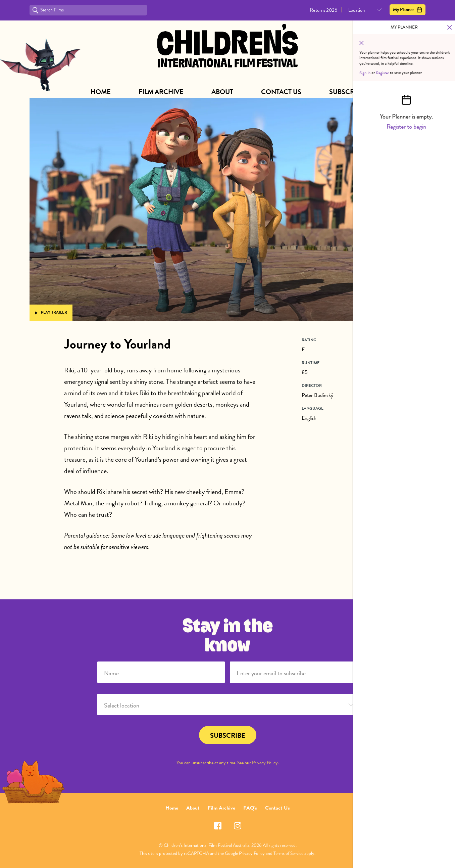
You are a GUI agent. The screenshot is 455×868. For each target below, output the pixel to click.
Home (101, 92)
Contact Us (281, 92)
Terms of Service (288, 853)
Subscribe (347, 92)
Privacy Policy (265, 763)
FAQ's (250, 808)
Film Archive (161, 92)
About (222, 92)
